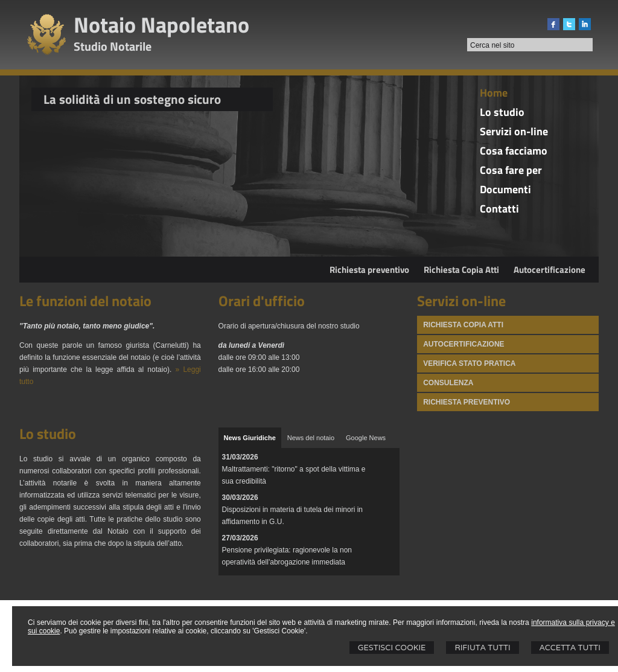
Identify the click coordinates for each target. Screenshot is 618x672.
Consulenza (448, 383)
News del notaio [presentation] (311, 438)
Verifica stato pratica (469, 363)
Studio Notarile (113, 46)
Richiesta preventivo (369, 270)
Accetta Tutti (570, 648)
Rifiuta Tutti (482, 648)
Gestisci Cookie (392, 648)
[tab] (250, 438)
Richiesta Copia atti (463, 325)
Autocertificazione (550, 270)
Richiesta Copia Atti (461, 270)
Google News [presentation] (366, 438)
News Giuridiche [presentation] (250, 438)
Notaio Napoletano (161, 24)
